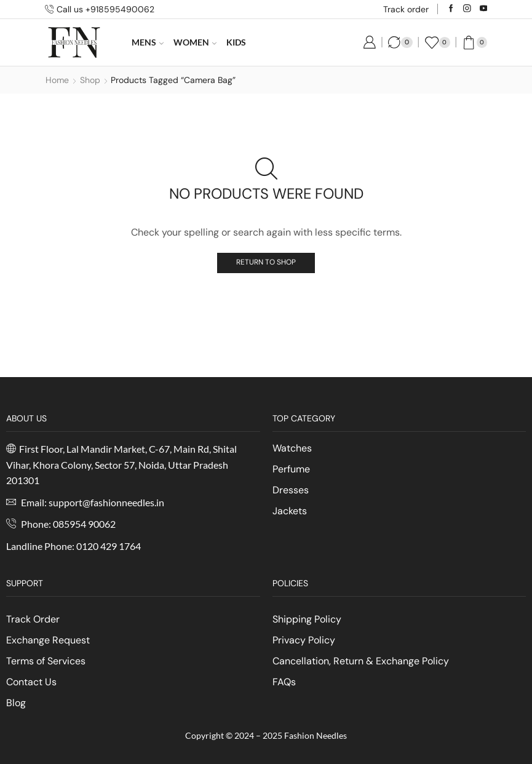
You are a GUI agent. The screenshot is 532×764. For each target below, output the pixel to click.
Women (195, 42)
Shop (90, 80)
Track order (406, 9)
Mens (148, 42)
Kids (236, 42)
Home (57, 80)
